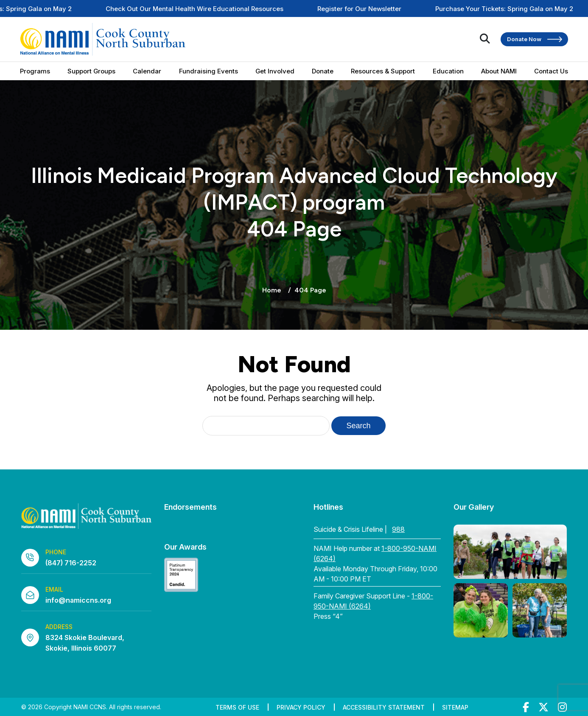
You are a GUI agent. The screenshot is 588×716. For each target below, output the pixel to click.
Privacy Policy (301, 707)
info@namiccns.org (78, 600)
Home (272, 290)
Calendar (147, 71)
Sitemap (455, 707)
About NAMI (499, 71)
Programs (35, 71)
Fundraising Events (209, 71)
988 (398, 529)
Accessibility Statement (384, 707)
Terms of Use (237, 707)
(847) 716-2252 (71, 563)
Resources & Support (383, 71)
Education (448, 71)
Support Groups (91, 71)
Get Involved (275, 71)
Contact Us (551, 71)
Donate (323, 71)
